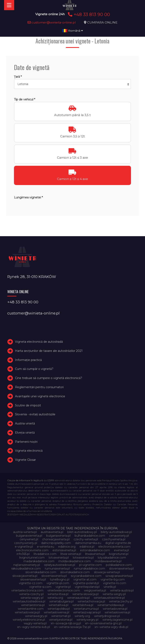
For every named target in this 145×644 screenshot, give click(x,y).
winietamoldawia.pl (111, 605)
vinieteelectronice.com (64, 590)
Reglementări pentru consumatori (39, 387)
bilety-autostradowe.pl (116, 532)
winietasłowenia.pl (117, 612)
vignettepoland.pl (87, 587)
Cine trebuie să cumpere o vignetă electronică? (49, 378)
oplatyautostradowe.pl (60, 565)
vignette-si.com (40, 587)
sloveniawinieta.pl (121, 569)
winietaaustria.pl (78, 598)
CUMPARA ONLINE (102, 22)
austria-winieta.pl (25, 532)
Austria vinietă (25, 423)
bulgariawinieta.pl (58, 536)
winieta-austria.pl (122, 590)
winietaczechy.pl (121, 601)
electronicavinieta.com (114, 547)
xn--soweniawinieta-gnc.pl (103, 623)
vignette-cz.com (31, 583)
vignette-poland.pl (86, 583)
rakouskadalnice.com (26, 569)
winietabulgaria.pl (61, 601)
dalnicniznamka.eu (88, 543)
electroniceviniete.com (32, 550)
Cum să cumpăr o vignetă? (34, 369)
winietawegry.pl (36, 616)
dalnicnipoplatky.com (56, 543)
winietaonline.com (31, 609)
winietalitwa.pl (59, 605)
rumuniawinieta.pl (57, 569)
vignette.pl (63, 587)
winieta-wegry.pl (114, 594)
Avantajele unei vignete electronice (40, 396)
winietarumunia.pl (86, 609)
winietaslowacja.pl (27, 612)
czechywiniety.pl (26, 543)
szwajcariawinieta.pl (119, 576)
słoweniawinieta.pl (33, 579)
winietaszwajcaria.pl (87, 612)
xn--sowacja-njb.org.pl (66, 623)
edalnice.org (67, 547)
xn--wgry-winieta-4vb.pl (33, 627)
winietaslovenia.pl (115, 609)
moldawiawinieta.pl (108, 561)
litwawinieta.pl (95, 554)
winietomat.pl (61, 616)
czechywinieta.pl (114, 539)
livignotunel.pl (119, 554)
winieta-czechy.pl (31, 594)
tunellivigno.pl (60, 579)
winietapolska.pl (59, 609)
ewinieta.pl (121, 550)
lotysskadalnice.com (112, 558)
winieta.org (55, 598)
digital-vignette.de (118, 543)
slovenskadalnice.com (41, 572)
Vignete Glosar (25, 460)
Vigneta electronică (29, 451)
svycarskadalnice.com (86, 576)
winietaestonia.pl (33, 605)
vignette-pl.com (58, 583)
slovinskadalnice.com (75, 572)
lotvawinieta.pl (59, 558)
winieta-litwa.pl (58, 594)
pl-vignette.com (90, 565)
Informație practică (28, 360)
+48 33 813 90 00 (88, 14)
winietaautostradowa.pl (29, 601)
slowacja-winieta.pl (107, 572)
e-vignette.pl (24, 547)
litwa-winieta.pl (71, 554)
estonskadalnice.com (95, 550)
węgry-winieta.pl (35, 623)
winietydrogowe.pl (107, 616)
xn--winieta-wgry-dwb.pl (111, 627)
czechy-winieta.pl (86, 539)
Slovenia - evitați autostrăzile (35, 414)
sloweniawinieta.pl (54, 576)
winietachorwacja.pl (91, 601)
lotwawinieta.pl (83, 558)
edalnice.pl (87, 547)
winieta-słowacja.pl (85, 594)
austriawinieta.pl (52, 532)
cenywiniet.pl (29, 539)
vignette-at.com (85, 579)
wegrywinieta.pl (95, 590)
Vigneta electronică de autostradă (39, 342)
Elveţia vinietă (25, 433)
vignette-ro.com (115, 583)
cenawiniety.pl (119, 536)
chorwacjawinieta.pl (56, 539)
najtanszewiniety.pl (27, 565)
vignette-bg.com (113, 579)
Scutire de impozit (28, 405)
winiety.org (82, 616)
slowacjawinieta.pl (25, 576)
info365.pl (23, 554)
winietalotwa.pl (83, 605)
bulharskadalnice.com (90, 536)
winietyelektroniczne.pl (29, 620)
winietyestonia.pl (61, 620)
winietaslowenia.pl (56, 612)
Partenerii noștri (26, 442)
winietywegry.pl (87, 620)
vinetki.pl (110, 587)
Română (72, 31)
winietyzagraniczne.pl (117, 620)
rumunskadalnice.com (89, 569)
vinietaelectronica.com (27, 590)
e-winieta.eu (46, 547)
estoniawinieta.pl (64, 550)
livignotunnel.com (32, 558)
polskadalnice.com (119, 565)
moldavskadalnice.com (75, 561)
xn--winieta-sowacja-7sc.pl (72, 627)
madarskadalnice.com (39, 561)
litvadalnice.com (45, 554)
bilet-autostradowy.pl (82, 532)
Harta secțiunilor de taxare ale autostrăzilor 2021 (49, 351)
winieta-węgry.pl (32, 598)
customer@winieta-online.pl (52, 22)
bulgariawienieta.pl (29, 536)
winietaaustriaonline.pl (109, 598)
